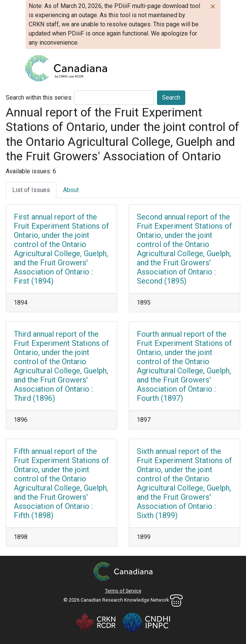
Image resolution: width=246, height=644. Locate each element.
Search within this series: (39, 98)
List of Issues (31, 190)
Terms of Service (123, 591)
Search (171, 98)
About (71, 190)
